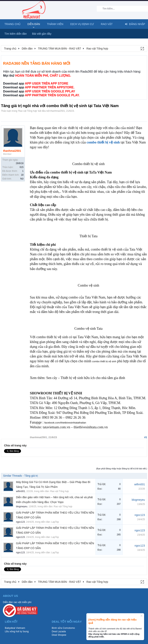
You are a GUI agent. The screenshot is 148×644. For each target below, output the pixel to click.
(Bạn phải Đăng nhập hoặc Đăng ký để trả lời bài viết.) (122, 469)
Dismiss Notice (142, 616)
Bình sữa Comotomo (63, 628)
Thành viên (55, 24)
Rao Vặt (107, 24)
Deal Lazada (59, 631)
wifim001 (21, 491)
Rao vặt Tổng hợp (28, 111)
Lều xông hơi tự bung (17, 631)
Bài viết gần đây (42, 34)
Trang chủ (12, 24)
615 (22, 167)
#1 (146, 437)
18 (22, 175)
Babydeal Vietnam (15, 628)
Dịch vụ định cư (82, 24)
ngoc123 (20, 522)
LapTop (55, 522)
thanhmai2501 (58, 111)
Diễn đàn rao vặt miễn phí (17, 602)
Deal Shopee (59, 635)
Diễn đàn (34, 24)
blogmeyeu (22, 506)
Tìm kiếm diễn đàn (16, 34)
